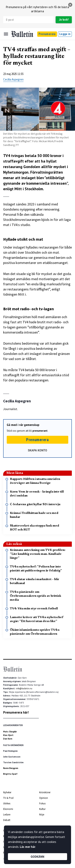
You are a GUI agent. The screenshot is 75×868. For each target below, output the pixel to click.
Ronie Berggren (11, 768)
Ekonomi (8, 809)
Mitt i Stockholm (29, 189)
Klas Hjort (8, 735)
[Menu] (6, 34)
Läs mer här (28, 847)
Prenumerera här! (16, 712)
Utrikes (7, 803)
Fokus (42, 803)
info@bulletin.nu (24, 688)
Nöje (42, 815)
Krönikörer (45, 792)
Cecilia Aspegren (13, 79)
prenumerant (40, 431)
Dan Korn (8, 739)
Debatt (7, 820)
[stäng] (70, 5)
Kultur (42, 809)
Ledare (7, 815)
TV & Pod (8, 798)
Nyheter (7, 792)
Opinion (44, 798)
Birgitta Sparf (10, 774)
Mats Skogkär (10, 732)
